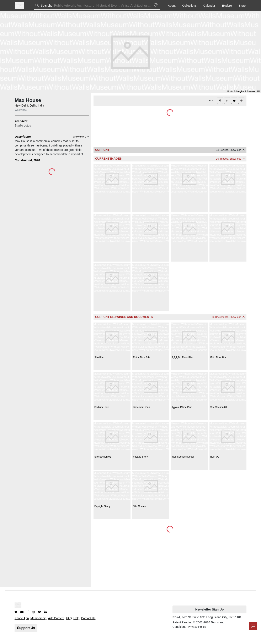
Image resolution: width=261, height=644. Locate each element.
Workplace (21, 110)
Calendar (209, 6)
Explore (227, 6)
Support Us (26, 628)
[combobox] (54, 6)
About (172, 6)
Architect (21, 121)
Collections (189, 6)
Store (242, 6)
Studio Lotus (23, 125)
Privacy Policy (197, 627)
